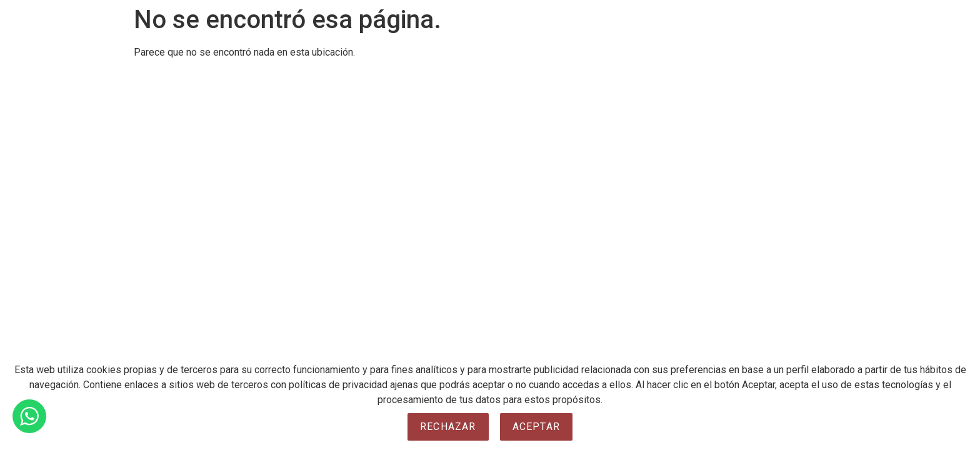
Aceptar (536, 427)
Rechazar (448, 427)
